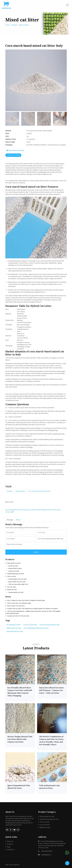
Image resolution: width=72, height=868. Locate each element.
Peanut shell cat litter (15, 568)
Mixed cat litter (24, 25)
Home (7, 25)
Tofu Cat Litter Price (30, 625)
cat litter (10, 491)
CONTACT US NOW (13, 155)
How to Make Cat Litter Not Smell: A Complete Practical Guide (26, 600)
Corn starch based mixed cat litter (39, 491)
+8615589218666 (47, 851)
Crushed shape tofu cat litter (17, 579)
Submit (36, 552)
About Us (10, 841)
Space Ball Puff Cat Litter (15, 631)
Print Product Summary (15, 150)
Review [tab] (18, 520)
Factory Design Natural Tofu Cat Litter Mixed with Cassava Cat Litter (20, 739)
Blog (9, 847)
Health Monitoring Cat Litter (16, 574)
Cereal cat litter (13, 566)
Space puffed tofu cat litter (17, 582)
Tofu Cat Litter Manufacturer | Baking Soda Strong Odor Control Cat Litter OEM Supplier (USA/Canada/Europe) (33, 612)
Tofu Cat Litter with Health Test (18, 584)
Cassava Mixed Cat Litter (16, 592)
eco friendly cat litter (13, 625)
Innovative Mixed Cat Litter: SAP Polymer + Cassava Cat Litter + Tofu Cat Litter (52, 690)
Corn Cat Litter (12, 587)
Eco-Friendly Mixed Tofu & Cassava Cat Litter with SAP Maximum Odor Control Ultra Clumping (20, 692)
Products (14, 25)
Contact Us (11, 850)
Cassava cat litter (14, 571)
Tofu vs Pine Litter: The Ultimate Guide (19, 603)
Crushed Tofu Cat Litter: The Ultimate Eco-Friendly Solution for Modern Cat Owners (32, 608)
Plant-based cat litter (14, 563)
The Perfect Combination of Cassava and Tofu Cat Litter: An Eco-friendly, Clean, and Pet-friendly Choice (52, 741)
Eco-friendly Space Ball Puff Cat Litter (36, 628)
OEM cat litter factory (14, 628)
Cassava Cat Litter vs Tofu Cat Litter (18, 616)
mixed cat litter (20, 491)
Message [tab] (10, 520)
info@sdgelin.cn (46, 855)
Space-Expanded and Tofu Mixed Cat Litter (19, 787)
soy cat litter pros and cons (16, 606)
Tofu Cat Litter (12, 576)
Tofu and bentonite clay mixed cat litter (50, 787)
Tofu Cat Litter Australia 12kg (49, 625)
